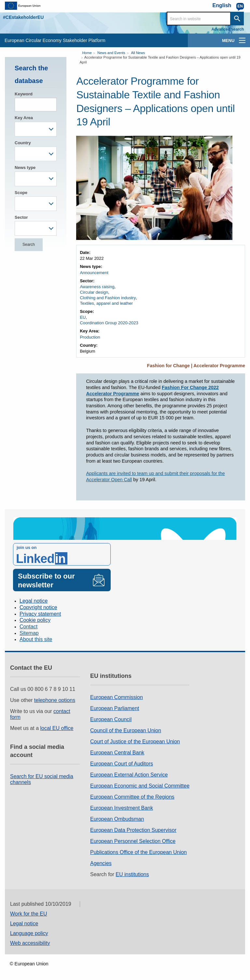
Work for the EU (29, 914)
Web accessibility (30, 943)
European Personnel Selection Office (133, 841)
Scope (21, 193)
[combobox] (36, 129)
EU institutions (132, 874)
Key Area (24, 118)
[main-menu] (242, 40)
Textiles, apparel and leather (106, 303)
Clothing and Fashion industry (108, 298)
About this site (36, 639)
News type (25, 168)
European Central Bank (117, 753)
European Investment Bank (122, 808)
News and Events (111, 53)
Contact (28, 627)
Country (23, 143)
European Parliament (115, 708)
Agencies (101, 863)
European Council (111, 719)
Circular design (94, 292)
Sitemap (29, 633)
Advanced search (228, 29)
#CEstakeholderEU (23, 17)
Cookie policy (35, 620)
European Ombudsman (117, 819)
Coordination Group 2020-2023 (109, 323)
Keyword (24, 94)
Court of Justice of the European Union (135, 742)
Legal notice (34, 601)
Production (90, 337)
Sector (21, 217)
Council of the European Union (126, 730)
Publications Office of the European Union (139, 852)
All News (138, 53)
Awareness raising (97, 287)
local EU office (57, 728)
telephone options (55, 700)
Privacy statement (40, 614)
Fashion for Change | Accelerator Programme (196, 366)
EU (83, 317)
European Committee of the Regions (132, 797)
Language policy (29, 933)
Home (87, 53)
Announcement (94, 273)
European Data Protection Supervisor (133, 830)
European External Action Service (129, 775)
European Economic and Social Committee (140, 786)
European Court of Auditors (122, 764)
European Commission (117, 697)
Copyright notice (38, 607)
